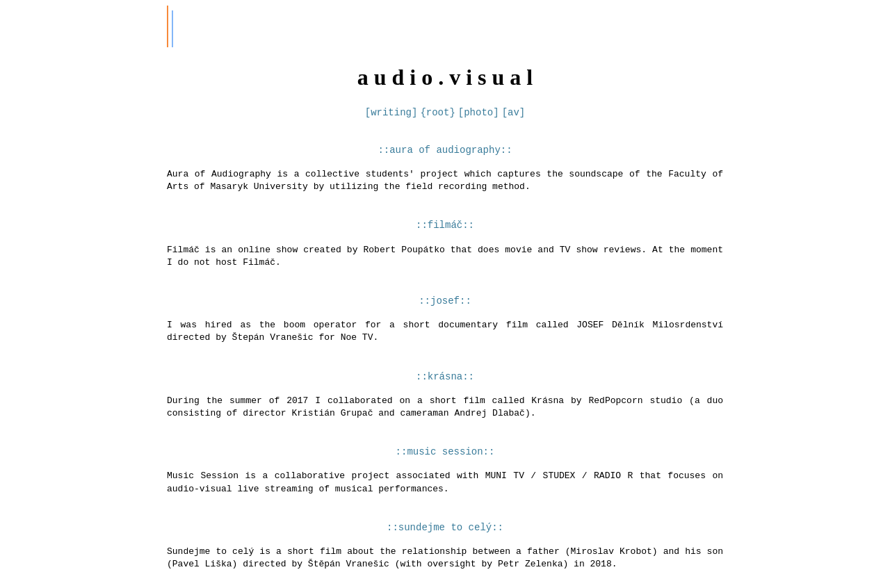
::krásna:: (445, 383)
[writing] (391, 112)
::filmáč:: (445, 228)
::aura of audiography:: (445, 150)
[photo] (479, 112)
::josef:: (445, 305)
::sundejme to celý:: (445, 538)
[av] (514, 112)
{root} (437, 112)
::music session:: (445, 460)
